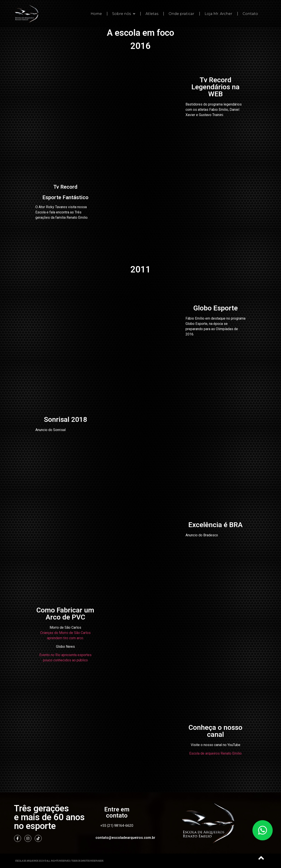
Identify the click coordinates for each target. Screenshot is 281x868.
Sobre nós (124, 14)
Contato (250, 14)
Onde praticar (181, 14)
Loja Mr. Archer (218, 14)
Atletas (152, 14)
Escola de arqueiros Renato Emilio (215, 753)
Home (96, 14)
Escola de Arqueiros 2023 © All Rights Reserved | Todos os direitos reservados (59, 861)
